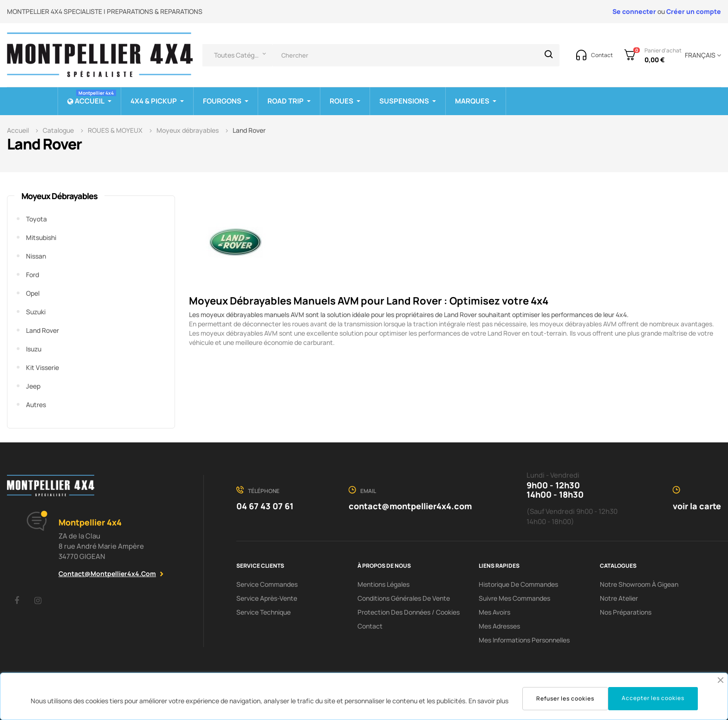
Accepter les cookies (653, 698)
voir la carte (697, 506)
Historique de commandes (518, 584)
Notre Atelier (619, 598)
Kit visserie (42, 367)
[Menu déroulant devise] (701, 55)
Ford (32, 275)
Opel (33, 293)
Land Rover (42, 330)
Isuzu (34, 349)
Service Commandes (267, 584)
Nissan (36, 256)
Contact (370, 626)
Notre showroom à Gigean (639, 584)
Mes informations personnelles (524, 640)
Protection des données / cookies (409, 612)
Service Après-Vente (267, 598)
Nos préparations (626, 612)
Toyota (36, 219)
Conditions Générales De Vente (404, 598)
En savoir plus (488, 701)
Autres (36, 405)
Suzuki (36, 312)
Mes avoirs (494, 612)
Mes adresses (499, 626)
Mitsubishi (41, 237)
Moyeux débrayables (59, 196)
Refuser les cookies (565, 698)
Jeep (33, 386)
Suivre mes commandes (514, 598)
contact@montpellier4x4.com (107, 574)
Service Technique (263, 612)
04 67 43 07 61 (265, 506)
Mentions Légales (383, 584)
